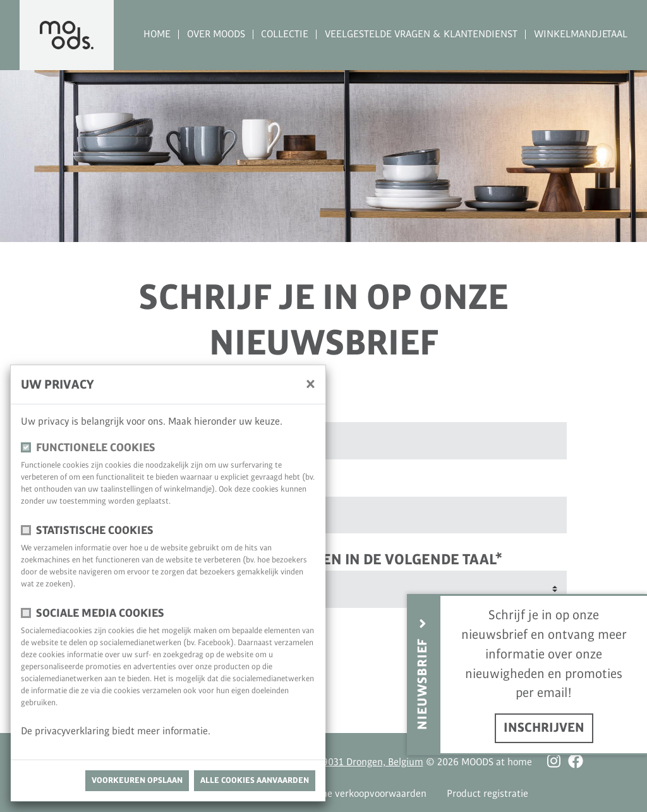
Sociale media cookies (100, 613)
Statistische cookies (95, 530)
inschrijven (544, 728)
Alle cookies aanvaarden (255, 780)
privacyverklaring (73, 731)
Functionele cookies (96, 448)
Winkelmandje (571, 34)
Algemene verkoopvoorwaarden (358, 794)
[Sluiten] (311, 384)
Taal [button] (617, 34)
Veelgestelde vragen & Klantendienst (421, 34)
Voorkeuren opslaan (137, 780)
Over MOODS (216, 34)
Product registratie (487, 794)
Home (157, 34)
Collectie (285, 34)
